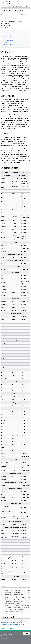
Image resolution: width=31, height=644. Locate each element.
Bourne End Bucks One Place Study (13, 2)
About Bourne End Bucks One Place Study (12, 640)
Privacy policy (4, 638)
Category (3, 628)
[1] (8, 23)
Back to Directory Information (9, 19)
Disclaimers (4, 642)
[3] (7, 27)
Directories (10, 628)
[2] (10, 25)
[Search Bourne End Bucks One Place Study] (15, 6)
